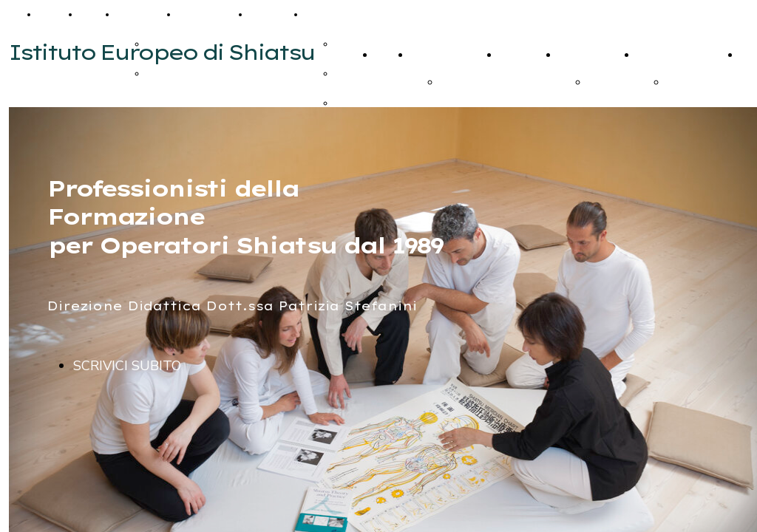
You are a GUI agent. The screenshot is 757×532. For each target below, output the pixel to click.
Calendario (210, 14)
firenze (682, 82)
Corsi (95, 14)
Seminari (144, 14)
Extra (322, 14)
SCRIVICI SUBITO (127, 366)
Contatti (274, 14)
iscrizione (463, 82)
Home (55, 14)
